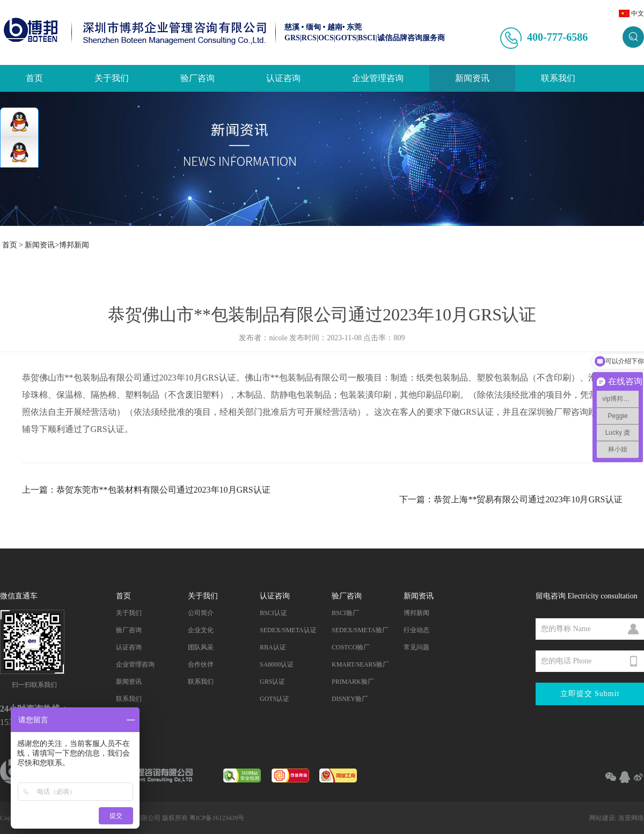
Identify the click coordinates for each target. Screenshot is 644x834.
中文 (638, 13)
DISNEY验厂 (350, 699)
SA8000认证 (277, 664)
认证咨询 (283, 78)
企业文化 (201, 630)
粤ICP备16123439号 (217, 818)
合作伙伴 (201, 664)
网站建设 (602, 818)
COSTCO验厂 (351, 647)
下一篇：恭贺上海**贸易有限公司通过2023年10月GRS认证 (511, 499)
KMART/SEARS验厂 (360, 664)
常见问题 (416, 647)
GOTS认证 (275, 699)
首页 (34, 78)
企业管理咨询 (378, 78)
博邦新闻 (74, 245)
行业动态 (416, 630)
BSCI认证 (273, 613)
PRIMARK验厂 (353, 682)
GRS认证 (272, 682)
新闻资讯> (42, 245)
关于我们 (112, 78)
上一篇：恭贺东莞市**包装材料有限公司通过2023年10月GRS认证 (146, 490)
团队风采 (201, 647)
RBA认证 (273, 647)
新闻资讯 (472, 78)
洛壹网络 (631, 818)
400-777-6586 (557, 37)
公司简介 (201, 613)
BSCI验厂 (345, 613)
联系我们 (558, 78)
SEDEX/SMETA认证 (288, 630)
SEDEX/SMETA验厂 (360, 630)
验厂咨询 (197, 78)
